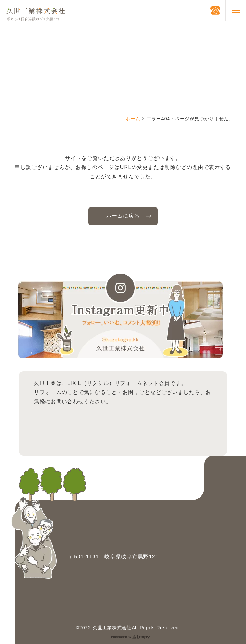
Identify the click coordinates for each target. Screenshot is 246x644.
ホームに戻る (123, 216)
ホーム (133, 119)
